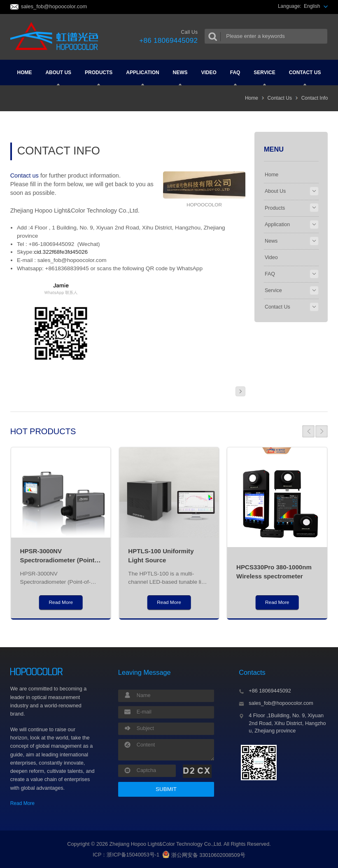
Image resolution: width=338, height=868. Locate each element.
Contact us (24, 175)
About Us (58, 77)
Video (209, 73)
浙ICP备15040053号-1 (133, 855)
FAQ (235, 77)
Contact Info (315, 98)
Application (142, 77)
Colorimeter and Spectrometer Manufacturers (57, 37)
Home (25, 73)
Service (264, 77)
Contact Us (305, 77)
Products (99, 77)
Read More (22, 803)
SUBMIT (166, 789)
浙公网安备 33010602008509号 (204, 855)
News (180, 77)
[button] (308, 431)
